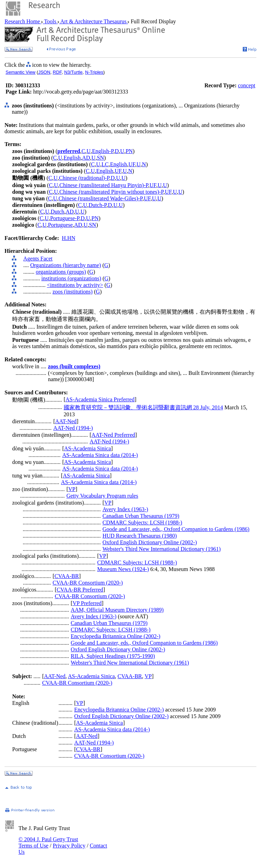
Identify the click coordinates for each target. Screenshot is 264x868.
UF (132, 164)
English (72, 158)
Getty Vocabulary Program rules (102, 496)
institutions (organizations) (71, 278)
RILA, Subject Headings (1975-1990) (113, 656)
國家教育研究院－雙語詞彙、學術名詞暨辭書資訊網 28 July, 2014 (143, 407)
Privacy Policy (69, 846)
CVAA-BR (67, 576)
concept (247, 85)
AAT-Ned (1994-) (73, 428)
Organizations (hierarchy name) (66, 265)
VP (72, 489)
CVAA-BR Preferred (80, 590)
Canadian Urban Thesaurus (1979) (141, 516)
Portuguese (60, 225)
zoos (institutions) (73, 292)
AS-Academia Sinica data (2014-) (100, 455)
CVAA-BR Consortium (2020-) (88, 583)
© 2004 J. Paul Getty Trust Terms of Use (48, 842)
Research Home (23, 21)
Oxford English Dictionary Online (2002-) (150, 542)
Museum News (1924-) (123, 569)
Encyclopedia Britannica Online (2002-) (115, 636)
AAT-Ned (66, 421)
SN (100, 158)
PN (129, 151)
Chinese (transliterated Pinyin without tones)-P (112, 192)
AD (86, 158)
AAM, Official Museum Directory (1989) (117, 610)
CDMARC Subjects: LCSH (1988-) (142, 523)
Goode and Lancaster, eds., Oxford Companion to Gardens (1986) (176, 529)
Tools (50, 21)
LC (105, 164)
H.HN (69, 238)
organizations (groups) (61, 272)
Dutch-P (98, 205)
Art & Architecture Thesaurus (94, 21)
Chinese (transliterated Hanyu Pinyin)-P (104, 185)
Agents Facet (38, 259)
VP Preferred (87, 603)
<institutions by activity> (75, 285)
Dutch (57, 212)
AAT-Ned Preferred (113, 435)
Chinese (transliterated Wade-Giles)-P (100, 198)
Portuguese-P (65, 218)
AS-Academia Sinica (88, 448)
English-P (103, 151)
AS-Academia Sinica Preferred (100, 399)
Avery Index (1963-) (125, 509)
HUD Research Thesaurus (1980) (139, 536)
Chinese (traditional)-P (84, 178)
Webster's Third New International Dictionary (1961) (161, 549)
